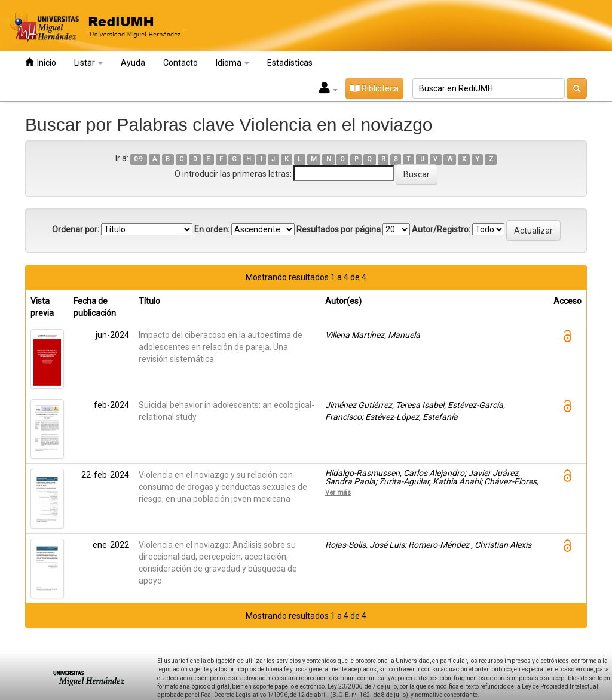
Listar (88, 63)
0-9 (138, 159)
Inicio (41, 62)
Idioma (232, 63)
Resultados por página (339, 229)
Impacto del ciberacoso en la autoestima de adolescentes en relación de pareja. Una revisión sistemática (221, 347)
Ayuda (133, 63)
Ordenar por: (76, 229)
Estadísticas (290, 63)
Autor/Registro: (441, 229)
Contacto (180, 63)
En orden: (212, 229)
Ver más (338, 492)
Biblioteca (374, 88)
